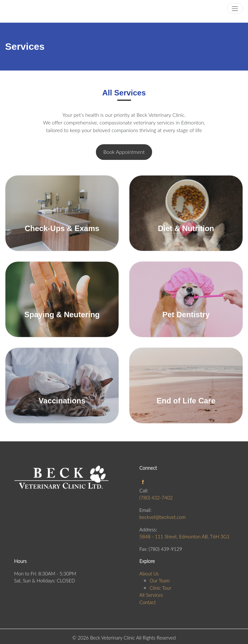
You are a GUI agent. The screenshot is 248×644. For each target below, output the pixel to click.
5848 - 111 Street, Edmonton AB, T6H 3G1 (184, 536)
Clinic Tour (160, 588)
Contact (147, 602)
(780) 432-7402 (156, 498)
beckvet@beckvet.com (162, 517)
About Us (149, 573)
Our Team (160, 580)
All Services (151, 595)
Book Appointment (124, 152)
